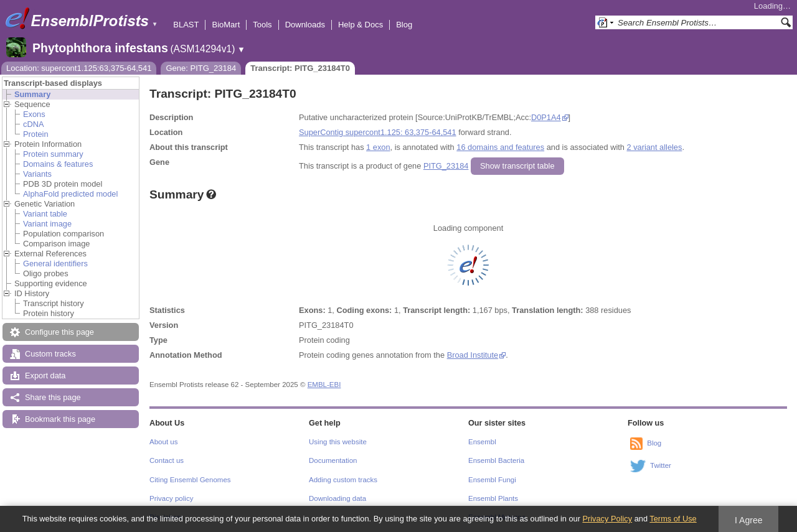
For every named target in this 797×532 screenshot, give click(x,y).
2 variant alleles (654, 147)
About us (163, 442)
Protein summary (53, 154)
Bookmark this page (60, 419)
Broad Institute (473, 355)
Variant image (47, 224)
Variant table (45, 214)
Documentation (333, 460)
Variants (37, 174)
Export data (45, 376)
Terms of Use (673, 519)
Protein (36, 134)
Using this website (338, 442)
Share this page (53, 397)
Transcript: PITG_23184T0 (300, 68)
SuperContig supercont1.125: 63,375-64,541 (378, 132)
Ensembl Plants (493, 498)
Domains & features (58, 164)
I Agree (749, 520)
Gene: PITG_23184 (201, 68)
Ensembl (482, 442)
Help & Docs (361, 25)
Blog (404, 25)
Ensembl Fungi (492, 480)
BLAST (186, 25)
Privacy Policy (607, 519)
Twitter (661, 465)
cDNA (33, 124)
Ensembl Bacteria (496, 460)
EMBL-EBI (324, 385)
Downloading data (337, 498)
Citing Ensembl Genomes (190, 480)
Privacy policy (171, 498)
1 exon (378, 147)
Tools (262, 25)
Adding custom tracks (343, 480)
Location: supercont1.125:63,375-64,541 (79, 68)
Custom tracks (50, 354)
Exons (34, 114)
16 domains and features (500, 147)
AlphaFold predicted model (70, 194)
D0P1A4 (546, 117)
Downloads (305, 25)
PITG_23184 (446, 166)
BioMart (226, 25)
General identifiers (55, 264)
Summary (32, 94)
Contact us (167, 460)
